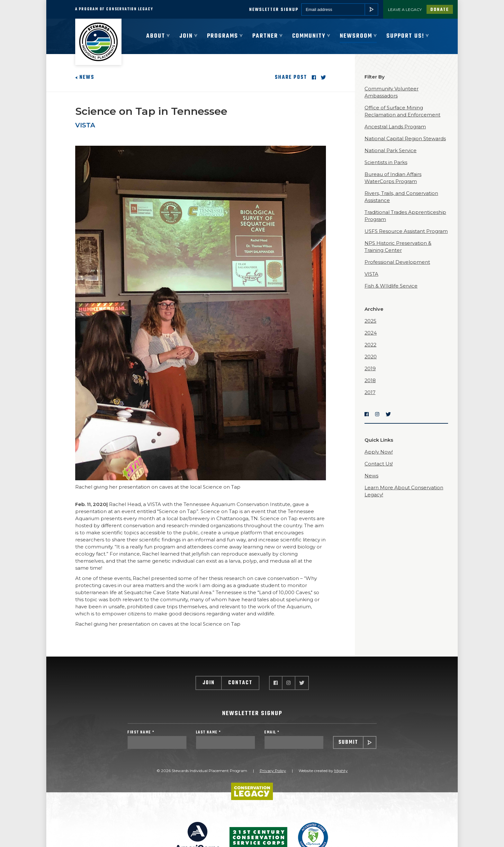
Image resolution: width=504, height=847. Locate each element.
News (85, 78)
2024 (371, 333)
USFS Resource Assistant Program (406, 231)
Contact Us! (379, 464)
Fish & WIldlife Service (391, 286)
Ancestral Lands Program (395, 127)
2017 (370, 392)
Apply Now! (379, 452)
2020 (371, 357)
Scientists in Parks (386, 162)
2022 (370, 345)
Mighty (341, 771)
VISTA (85, 125)
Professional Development (397, 262)
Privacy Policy (273, 771)
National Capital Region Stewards (405, 138)
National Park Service (391, 150)
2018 (370, 380)
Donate (440, 10)
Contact (240, 683)
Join (209, 683)
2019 (370, 368)
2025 (370, 321)
